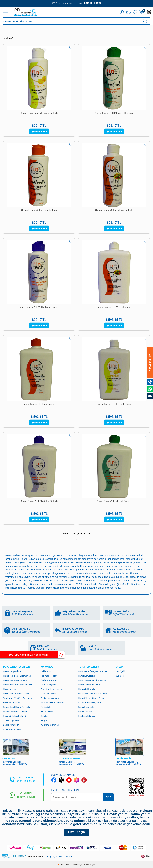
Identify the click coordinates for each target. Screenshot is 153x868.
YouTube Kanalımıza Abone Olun (30, 655)
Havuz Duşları (10, 688)
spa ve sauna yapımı (129, 562)
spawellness (11, 583)
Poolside (100, 569)
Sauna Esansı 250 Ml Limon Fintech (39, 113)
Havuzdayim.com (89, 566)
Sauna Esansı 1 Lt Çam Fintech (39, 404)
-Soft (61, 864)
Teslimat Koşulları (49, 675)
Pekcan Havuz (70, 555)
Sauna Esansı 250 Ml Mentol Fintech (114, 113)
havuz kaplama (107, 580)
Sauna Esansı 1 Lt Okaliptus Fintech (39, 501)
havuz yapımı (95, 562)
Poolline (31, 569)
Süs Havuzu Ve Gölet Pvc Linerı (17, 697)
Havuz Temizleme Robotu (15, 679)
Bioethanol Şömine (12, 728)
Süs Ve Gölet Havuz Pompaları (17, 706)
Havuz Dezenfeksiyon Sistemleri (18, 684)
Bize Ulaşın (76, 831)
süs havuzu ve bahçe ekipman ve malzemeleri (43, 576)
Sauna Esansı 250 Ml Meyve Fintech (114, 210)
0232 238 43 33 (26, 780)
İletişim (44, 719)
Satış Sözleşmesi (49, 684)
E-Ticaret (67, 864)
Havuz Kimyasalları (12, 670)
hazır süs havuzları (82, 576)
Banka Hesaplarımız (50, 697)
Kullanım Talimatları (50, 724)
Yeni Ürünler (46, 706)
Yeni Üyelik (121, 670)
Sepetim (45, 715)
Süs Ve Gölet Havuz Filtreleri (16, 710)
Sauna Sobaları (85, 710)
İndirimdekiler (47, 710)
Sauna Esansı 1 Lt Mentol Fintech (114, 501)
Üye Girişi (120, 675)
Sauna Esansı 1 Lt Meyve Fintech (114, 307)
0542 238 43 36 (26, 796)
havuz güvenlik (124, 580)
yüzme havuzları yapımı (98, 555)
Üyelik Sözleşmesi (49, 679)
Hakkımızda (46, 670)
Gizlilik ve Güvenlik (49, 693)
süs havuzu (140, 580)
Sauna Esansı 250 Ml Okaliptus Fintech (39, 307)
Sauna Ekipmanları (12, 719)
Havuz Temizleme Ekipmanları (17, 675)
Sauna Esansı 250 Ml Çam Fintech (39, 210)
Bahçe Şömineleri (11, 724)
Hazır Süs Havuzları (12, 701)
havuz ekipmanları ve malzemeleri (95, 573)
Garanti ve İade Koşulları (52, 688)
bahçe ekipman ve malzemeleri (38, 583)
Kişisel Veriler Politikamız (52, 701)
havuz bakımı (110, 562)
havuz (95, 580)
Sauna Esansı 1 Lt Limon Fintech (114, 404)
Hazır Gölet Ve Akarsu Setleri (16, 693)
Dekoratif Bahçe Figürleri (14, 715)
